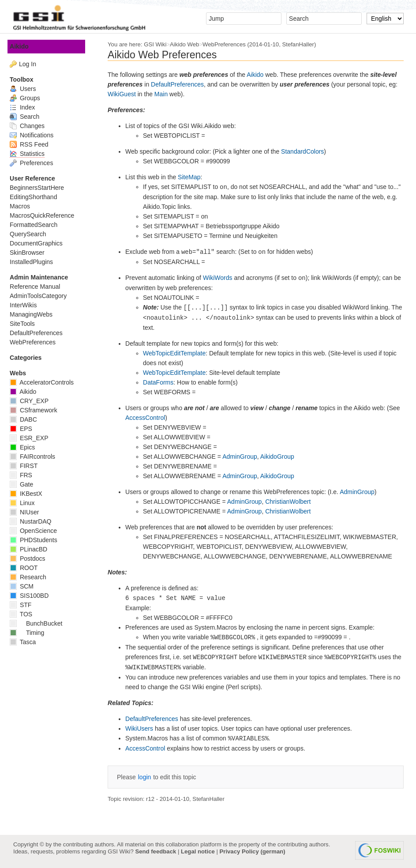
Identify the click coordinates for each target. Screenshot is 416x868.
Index (26, 107)
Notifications (35, 135)
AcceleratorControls (45, 382)
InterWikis (27, 305)
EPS (24, 429)
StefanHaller (301, 44)
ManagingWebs (35, 314)
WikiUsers (143, 728)
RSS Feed (32, 144)
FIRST (27, 466)
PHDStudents (37, 540)
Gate (25, 484)
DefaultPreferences (181, 84)
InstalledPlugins (35, 262)
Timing (30, 633)
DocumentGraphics (40, 243)
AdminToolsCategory (42, 296)
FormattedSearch (37, 225)
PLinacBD (32, 549)
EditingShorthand (37, 197)
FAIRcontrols (36, 457)
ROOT (27, 568)
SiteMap (193, 177)
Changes (31, 126)
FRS (24, 475)
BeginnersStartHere (40, 188)
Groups (28, 98)
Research (32, 577)
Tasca (26, 642)
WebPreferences (228, 44)
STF (24, 605)
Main (165, 94)
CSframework (37, 410)
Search (28, 117)
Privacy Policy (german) (253, 851)
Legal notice (198, 851)
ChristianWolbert (291, 502)
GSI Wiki (159, 44)
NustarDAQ (34, 521)
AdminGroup (243, 457)
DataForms (162, 382)
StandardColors (306, 151)
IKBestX (29, 494)
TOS (24, 614)
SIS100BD (33, 596)
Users (26, 89)
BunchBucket (39, 623)
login (148, 777)
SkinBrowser (31, 253)
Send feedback (156, 851)
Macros (23, 206)
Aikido (259, 75)
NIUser (28, 512)
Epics (26, 447)
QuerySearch (31, 234)
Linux (26, 503)
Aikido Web (188, 44)
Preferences (35, 163)
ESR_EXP (32, 438)
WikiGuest (125, 94)
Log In (31, 64)
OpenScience (37, 531)
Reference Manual (38, 287)
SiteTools (26, 324)
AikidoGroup (281, 457)
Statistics (31, 154)
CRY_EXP (33, 401)
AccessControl (149, 418)
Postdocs (31, 559)
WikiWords (221, 278)
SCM (25, 586)
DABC (27, 419)
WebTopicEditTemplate (178, 353)
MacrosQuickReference (45, 215)
